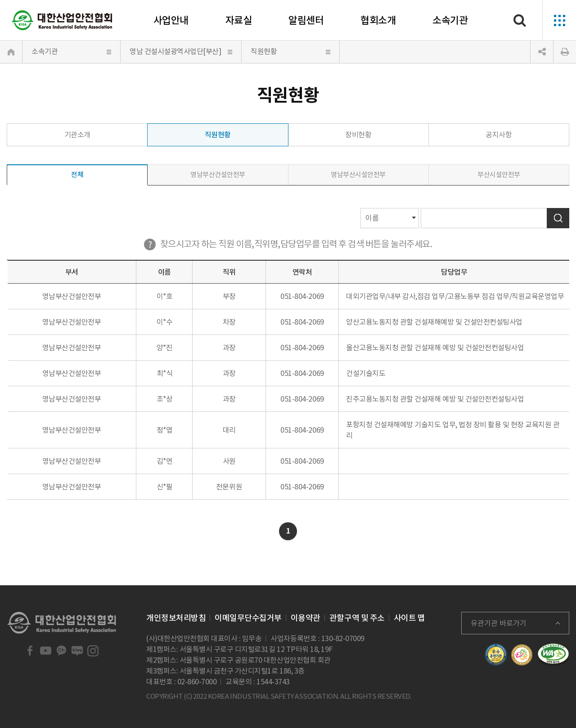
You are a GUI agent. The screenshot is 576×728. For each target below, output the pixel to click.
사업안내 (171, 20)
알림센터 (306, 20)
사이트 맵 (409, 618)
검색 (558, 218)
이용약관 (306, 618)
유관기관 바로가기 (499, 623)
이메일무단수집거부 (248, 618)
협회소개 (378, 20)
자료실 (239, 20)
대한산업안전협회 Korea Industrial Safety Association (62, 20)
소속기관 (450, 20)
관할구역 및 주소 (357, 618)
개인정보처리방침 (176, 618)
